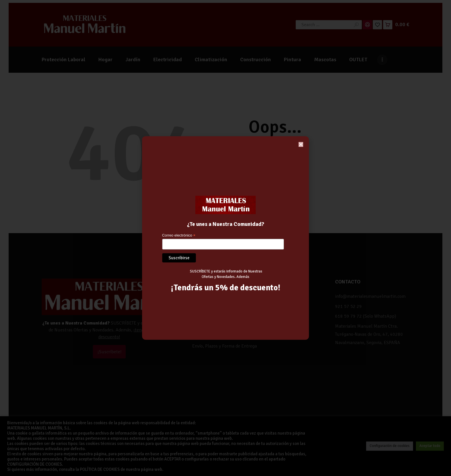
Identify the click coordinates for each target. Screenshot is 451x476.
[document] (225, 238)
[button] (301, 144)
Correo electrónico (179, 236)
